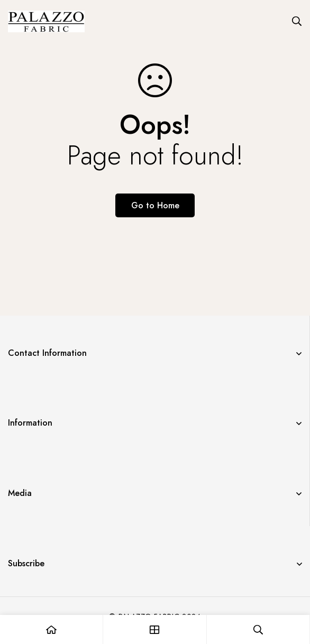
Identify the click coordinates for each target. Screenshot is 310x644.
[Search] (297, 21)
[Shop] (155, 629)
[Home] (52, 629)
